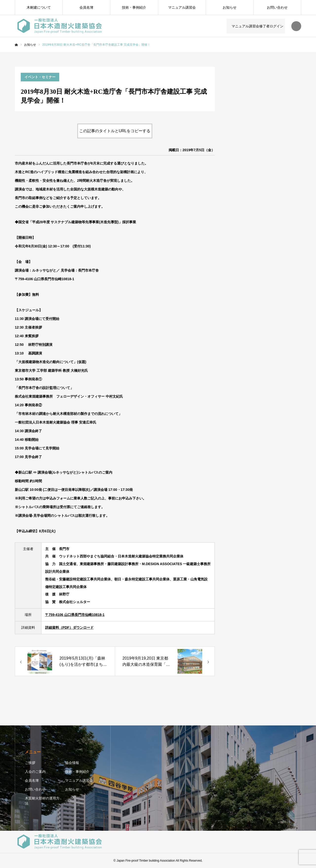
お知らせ (230, 7)
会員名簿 (86, 7)
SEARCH (296, 26)
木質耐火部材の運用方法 (42, 801)
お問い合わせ (277, 7)
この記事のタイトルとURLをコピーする (115, 131)
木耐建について (39, 7)
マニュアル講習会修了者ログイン (257, 26)
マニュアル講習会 (182, 7)
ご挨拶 (30, 763)
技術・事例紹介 (134, 7)
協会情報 (72, 763)
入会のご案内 (35, 772)
